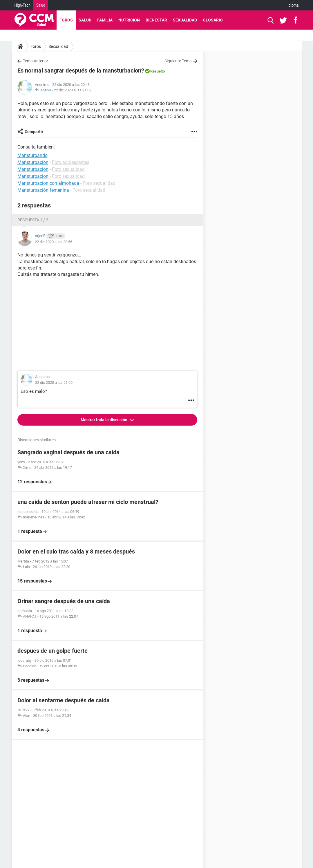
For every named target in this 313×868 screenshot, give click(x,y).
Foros (66, 20)
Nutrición (129, 20)
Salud (41, 5)
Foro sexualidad (68, 169)
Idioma (293, 5)
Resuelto (158, 71)
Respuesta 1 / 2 (33, 220)
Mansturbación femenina (43, 190)
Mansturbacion (33, 176)
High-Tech (22, 5)
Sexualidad (185, 20)
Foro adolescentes (71, 162)
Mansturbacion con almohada (48, 183)
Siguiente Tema (178, 61)
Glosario (213, 20)
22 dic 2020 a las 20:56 (54, 242)
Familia (105, 20)
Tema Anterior (36, 61)
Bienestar (156, 20)
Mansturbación (33, 162)
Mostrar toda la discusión (104, 420)
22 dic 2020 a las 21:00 (54, 383)
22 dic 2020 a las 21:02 (73, 90)
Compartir (34, 132)
